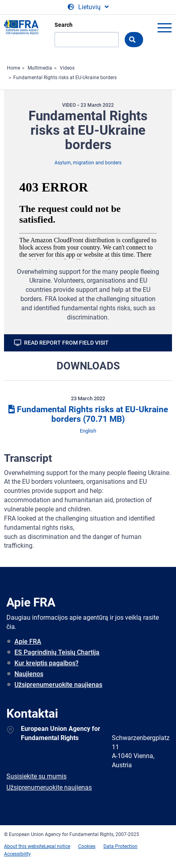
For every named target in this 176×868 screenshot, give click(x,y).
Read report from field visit (66, 343)
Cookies (87, 846)
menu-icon (164, 28)
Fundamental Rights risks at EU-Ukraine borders (65, 78)
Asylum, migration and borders (88, 163)
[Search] (87, 40)
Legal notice (57, 846)
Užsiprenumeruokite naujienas (58, 685)
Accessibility (17, 854)
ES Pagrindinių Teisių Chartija (57, 652)
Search (64, 25)
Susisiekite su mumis (36, 776)
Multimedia (40, 68)
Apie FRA (28, 642)
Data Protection (120, 846)
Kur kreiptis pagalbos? (47, 663)
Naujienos (29, 674)
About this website (24, 846)
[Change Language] (88, 7)
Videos (67, 68)
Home (13, 68)
